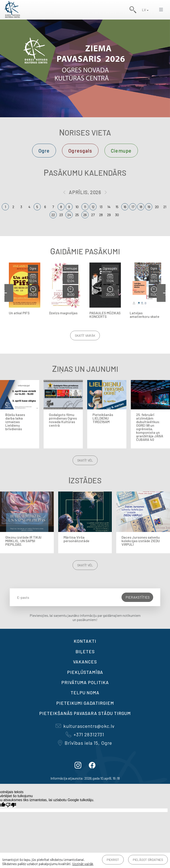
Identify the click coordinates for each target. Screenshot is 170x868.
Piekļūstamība (85, 672)
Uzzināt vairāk (83, 864)
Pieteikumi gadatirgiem (85, 703)
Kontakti (85, 641)
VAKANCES (85, 662)
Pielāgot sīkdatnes (148, 860)
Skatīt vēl (85, 460)
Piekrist (113, 860)
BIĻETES (85, 651)
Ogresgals (80, 151)
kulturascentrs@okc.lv (85, 726)
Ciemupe (121, 151)
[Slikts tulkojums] (11, 805)
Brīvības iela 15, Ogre (85, 743)
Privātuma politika (85, 682)
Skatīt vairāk (85, 335)
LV (144, 10)
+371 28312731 (85, 734)
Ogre (44, 151)
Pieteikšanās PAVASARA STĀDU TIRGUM (85, 713)
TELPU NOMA (85, 693)
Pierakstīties (138, 597)
